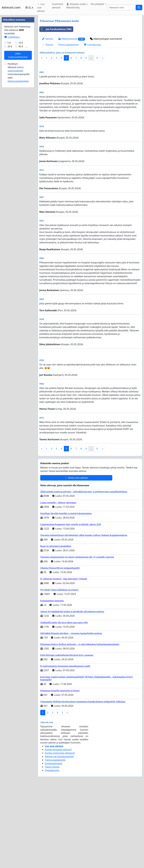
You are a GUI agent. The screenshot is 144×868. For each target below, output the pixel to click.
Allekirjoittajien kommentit (106, 39)
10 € (21, 129)
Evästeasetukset (54, 804)
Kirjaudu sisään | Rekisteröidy (77, 6)
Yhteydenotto (52, 811)
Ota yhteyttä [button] (98, 4)
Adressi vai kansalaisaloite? (59, 797)
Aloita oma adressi (76, 518)
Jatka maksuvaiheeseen (18, 142)
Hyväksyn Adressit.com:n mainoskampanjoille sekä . (19, 159)
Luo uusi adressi (41, 8)
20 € (10, 133)
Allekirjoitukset (71, 39)
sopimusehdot (15, 157)
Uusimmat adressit (58, 6)
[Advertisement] (90, 373)
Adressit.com (11, 7)
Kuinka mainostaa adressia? (60, 793)
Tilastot (47, 45)
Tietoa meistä (52, 807)
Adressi (47, 39)
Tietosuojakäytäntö (68, 45)
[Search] (122, 8)
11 (97, 58)
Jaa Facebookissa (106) (55, 29)
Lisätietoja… (12, 124)
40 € (21, 133)
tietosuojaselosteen (18, 168)
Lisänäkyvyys (92, 45)
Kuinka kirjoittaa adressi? (58, 790)
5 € (9, 129)
